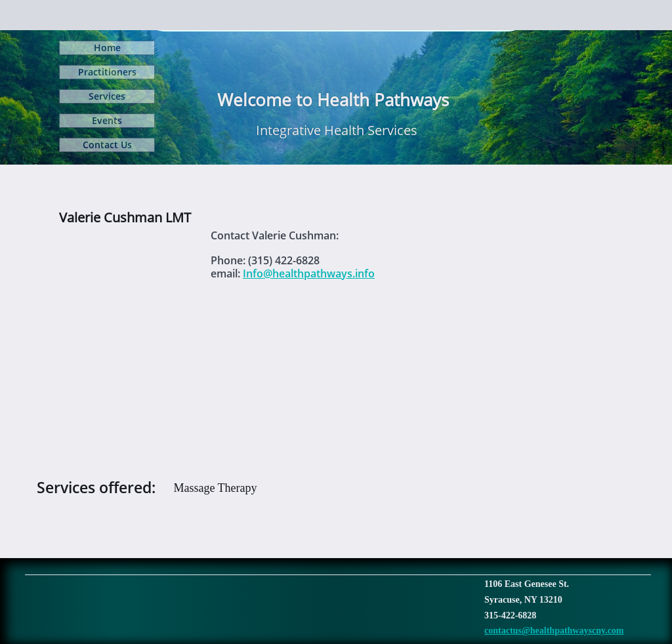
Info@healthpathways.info (309, 273)
